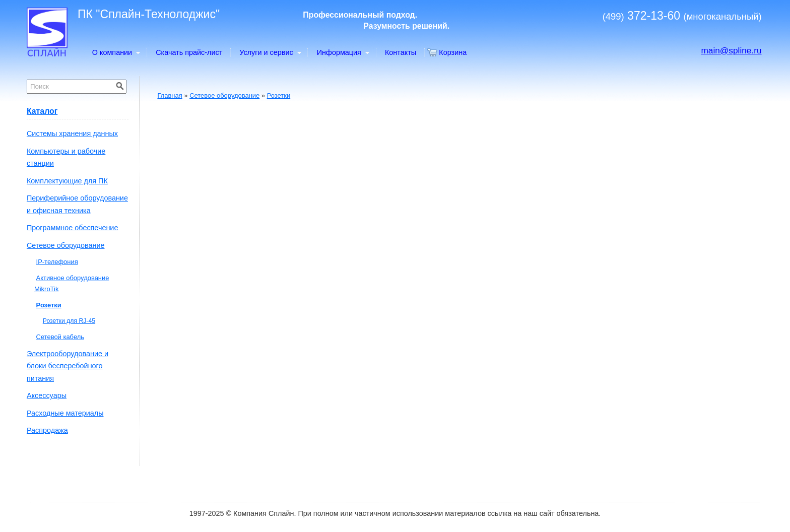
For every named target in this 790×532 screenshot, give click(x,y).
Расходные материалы (65, 413)
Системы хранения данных (72, 134)
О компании (116, 52)
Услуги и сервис (270, 52)
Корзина (453, 52)
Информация (343, 52)
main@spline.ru (731, 50)
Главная (170, 95)
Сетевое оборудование (224, 95)
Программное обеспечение (72, 228)
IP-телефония (57, 262)
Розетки (279, 95)
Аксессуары (47, 395)
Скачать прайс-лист (189, 52)
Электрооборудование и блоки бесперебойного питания (68, 366)
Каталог (42, 111)
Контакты (401, 52)
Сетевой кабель (60, 337)
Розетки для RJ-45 (69, 321)
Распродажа (47, 430)
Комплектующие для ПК (67, 181)
